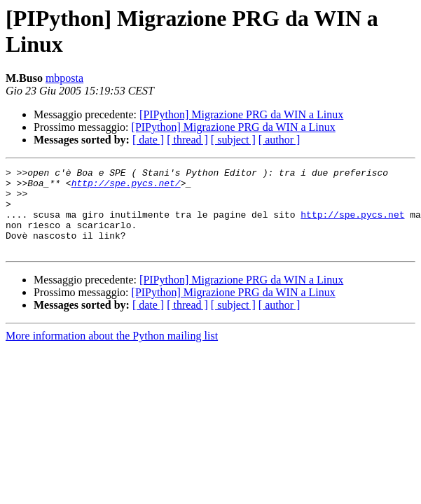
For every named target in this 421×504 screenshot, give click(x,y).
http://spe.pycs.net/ (126, 187)
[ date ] (148, 140)
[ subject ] (233, 140)
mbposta (64, 78)
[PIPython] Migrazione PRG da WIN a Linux (241, 114)
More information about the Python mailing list (112, 352)
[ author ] (279, 140)
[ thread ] (187, 140)
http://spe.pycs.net (352, 225)
